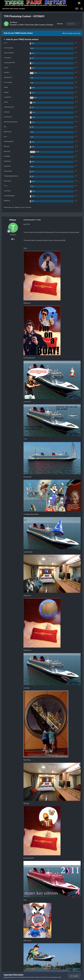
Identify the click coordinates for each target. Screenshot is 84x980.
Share (60, 24)
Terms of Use (8, 977)
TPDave (15, 22)
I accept (74, 976)
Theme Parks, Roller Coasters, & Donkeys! (39, 25)
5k (13, 239)
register (17, 207)
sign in (10, 207)
